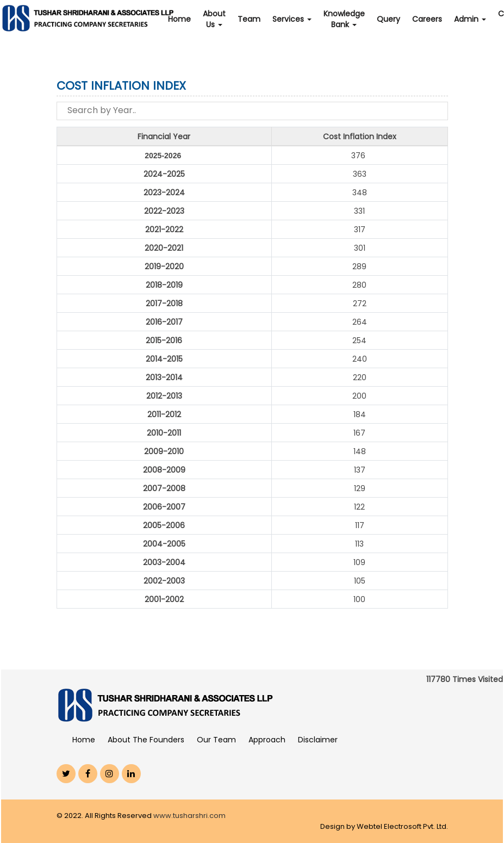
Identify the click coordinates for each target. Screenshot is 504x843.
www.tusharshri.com (189, 816)
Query (388, 19)
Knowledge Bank (344, 19)
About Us (214, 19)
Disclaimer (318, 740)
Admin (470, 19)
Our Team (216, 740)
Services (292, 19)
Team (249, 19)
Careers (427, 19)
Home (179, 19)
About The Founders (146, 740)
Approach (267, 740)
